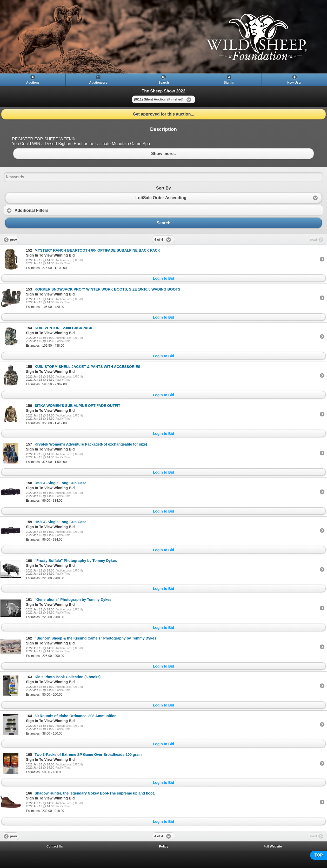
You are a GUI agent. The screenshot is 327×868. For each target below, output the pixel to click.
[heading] (163, 37)
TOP (319, 855)
